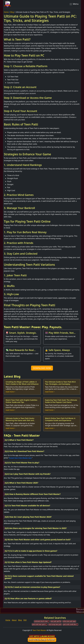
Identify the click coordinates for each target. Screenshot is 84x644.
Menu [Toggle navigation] (74, 4)
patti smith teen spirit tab (40, 624)
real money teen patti (55, 624)
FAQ (25, 620)
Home (6, 12)
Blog (12, 12)
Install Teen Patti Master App (20, 458)
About (14, 620)
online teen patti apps (69, 621)
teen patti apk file (56, 621)
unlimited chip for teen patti (42, 621)
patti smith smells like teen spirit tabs (71, 624)
